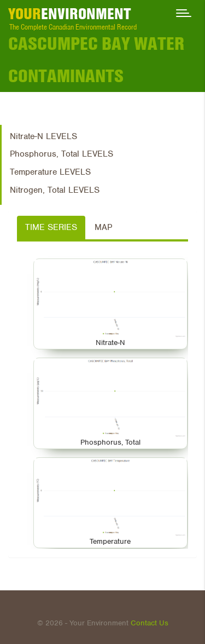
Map (103, 227)
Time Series (51, 227)
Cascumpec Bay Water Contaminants (96, 59)
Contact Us (150, 623)
